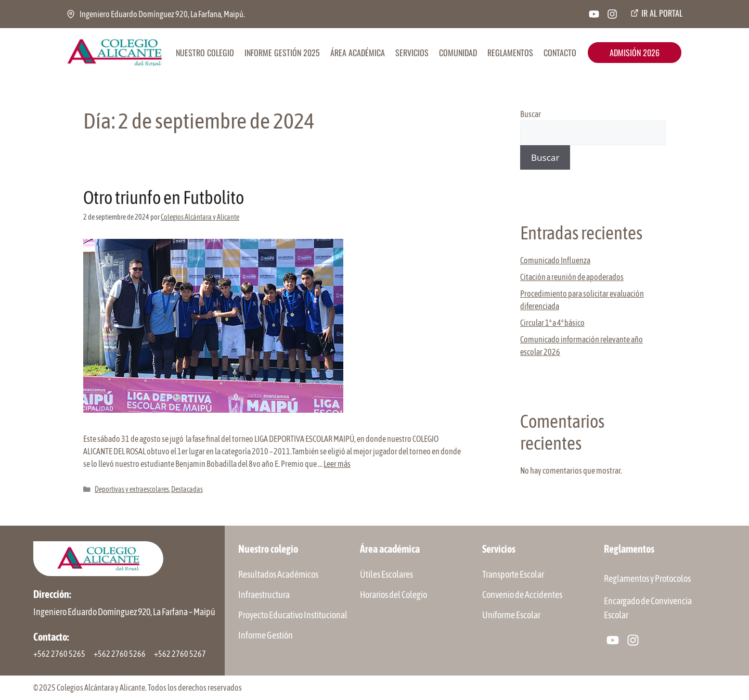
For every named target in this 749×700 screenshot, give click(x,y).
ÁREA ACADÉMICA (358, 53)
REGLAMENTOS (510, 53)
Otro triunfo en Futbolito (164, 197)
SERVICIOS (412, 53)
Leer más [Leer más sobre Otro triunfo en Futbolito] (337, 464)
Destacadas (187, 489)
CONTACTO (560, 53)
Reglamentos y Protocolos (647, 578)
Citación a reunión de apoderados (572, 277)
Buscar (531, 114)
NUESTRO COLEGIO (205, 53)
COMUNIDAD (458, 53)
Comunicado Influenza (555, 260)
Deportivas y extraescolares (132, 489)
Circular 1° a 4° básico (552, 323)
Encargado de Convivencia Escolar (648, 608)
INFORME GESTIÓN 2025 (282, 53)
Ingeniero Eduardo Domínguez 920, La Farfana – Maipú (124, 612)
